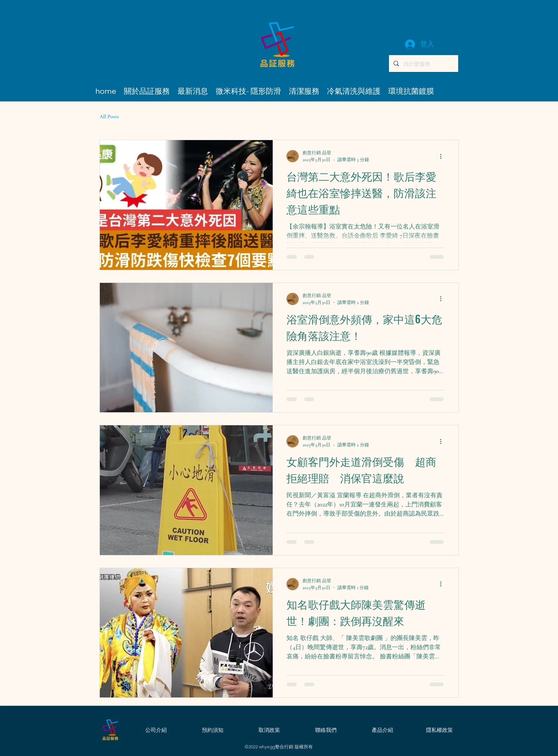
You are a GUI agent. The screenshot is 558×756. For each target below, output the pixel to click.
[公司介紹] (156, 730)
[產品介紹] (382, 730)
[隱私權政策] (439, 730)
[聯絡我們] (326, 730)
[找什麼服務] (423, 64)
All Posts (109, 117)
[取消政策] (269, 730)
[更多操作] (444, 156)
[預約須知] (213, 730)
